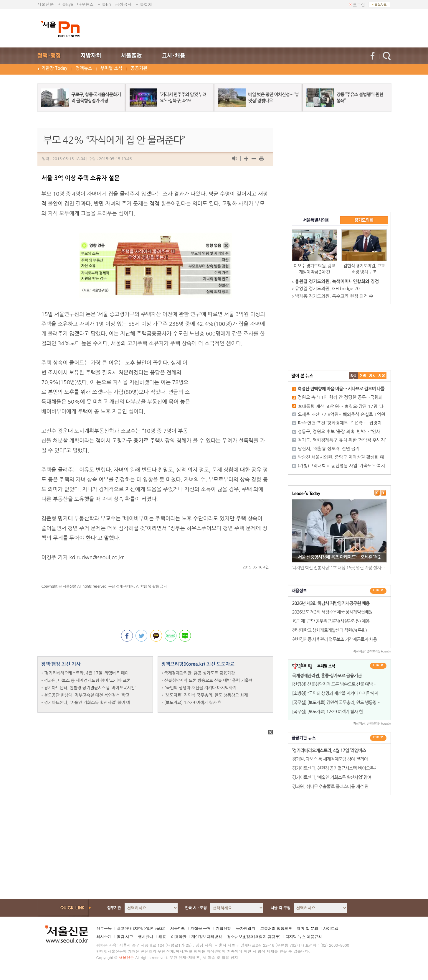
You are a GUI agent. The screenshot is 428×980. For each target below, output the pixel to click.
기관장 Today (54, 68)
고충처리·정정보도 (276, 928)
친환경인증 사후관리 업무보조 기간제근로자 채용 (335, 639)
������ (378, 738)
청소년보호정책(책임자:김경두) (253, 937)
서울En (104, 4)
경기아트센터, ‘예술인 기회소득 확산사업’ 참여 (332, 777)
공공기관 (139, 68)
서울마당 (178, 928)
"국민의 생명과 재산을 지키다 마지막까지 (200, 688)
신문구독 (104, 928)
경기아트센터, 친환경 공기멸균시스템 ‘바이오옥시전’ (90, 688)
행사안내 (146, 937)
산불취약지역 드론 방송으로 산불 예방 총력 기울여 (209, 680)
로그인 (359, 5)
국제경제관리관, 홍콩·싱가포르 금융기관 (200, 673)
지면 (138, 928)
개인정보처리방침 (206, 937)
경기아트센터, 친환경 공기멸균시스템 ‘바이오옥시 (335, 768)
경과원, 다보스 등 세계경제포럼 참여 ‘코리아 (330, 759)
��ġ (363, 376)
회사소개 (104, 937)
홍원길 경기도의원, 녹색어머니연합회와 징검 (337, 281)
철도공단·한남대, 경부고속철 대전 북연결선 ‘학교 (87, 695)
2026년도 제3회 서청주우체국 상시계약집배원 (332, 612)
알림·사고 (125, 937)
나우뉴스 (85, 4)
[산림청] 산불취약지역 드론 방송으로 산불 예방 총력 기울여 (343, 684)
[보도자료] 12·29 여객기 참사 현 (193, 703)
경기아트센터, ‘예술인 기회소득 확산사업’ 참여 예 (87, 703)
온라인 (149, 928)
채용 (162, 937)
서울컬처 (144, 4)
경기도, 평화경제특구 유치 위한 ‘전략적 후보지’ (342, 440)
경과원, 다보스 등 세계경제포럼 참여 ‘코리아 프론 (87, 680)
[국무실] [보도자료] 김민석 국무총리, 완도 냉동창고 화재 (341, 702)
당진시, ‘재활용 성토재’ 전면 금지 (329, 449)
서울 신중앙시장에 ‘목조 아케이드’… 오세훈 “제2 (339, 557)
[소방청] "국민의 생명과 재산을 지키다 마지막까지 (335, 693)
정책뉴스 (84, 68)
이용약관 (179, 937)
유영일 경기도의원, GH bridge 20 (328, 288)
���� (353, 376)
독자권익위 (246, 928)
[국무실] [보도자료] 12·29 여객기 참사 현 (328, 712)
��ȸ (382, 376)
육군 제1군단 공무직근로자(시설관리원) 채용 (331, 621)
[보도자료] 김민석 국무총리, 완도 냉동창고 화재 (206, 695)
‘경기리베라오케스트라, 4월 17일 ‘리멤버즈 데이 (86, 673)
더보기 (378, 591)
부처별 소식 (111, 68)
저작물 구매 (200, 928)
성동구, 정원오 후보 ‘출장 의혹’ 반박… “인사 (339, 431)
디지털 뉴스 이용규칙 (303, 937)
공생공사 (123, 4)
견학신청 (223, 928)
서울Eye (66, 4)
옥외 (160, 928)
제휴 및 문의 (308, 928)
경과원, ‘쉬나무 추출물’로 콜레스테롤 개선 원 (330, 786)
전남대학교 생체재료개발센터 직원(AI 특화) (330, 630)
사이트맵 (331, 928)
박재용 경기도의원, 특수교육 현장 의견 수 (334, 296)
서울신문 (46, 4)
